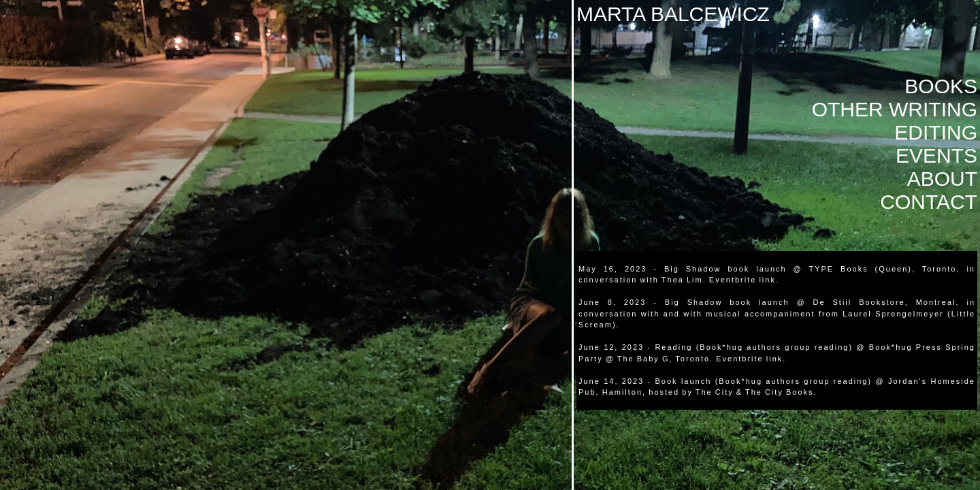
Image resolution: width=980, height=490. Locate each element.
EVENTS (936, 156)
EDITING (936, 132)
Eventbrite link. (744, 280)
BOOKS (941, 86)
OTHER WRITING (895, 109)
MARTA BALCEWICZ (673, 14)
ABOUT (942, 179)
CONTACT (929, 202)
